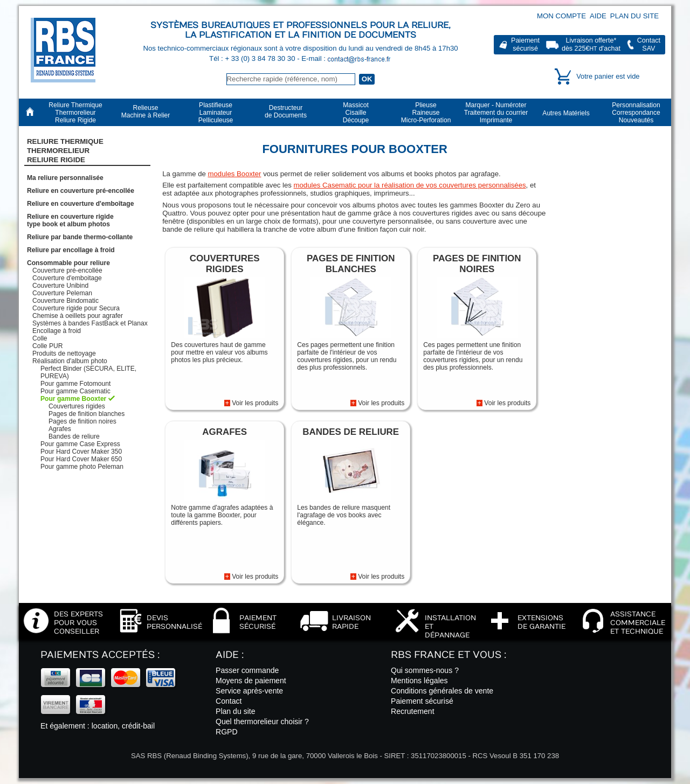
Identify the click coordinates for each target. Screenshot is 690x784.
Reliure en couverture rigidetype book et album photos (70, 220)
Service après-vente (249, 691)
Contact (229, 701)
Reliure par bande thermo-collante (80, 237)
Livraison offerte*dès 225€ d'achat (591, 44)
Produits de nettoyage (64, 353)
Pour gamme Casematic (75, 391)
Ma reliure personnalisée (65, 178)
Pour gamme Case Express (80, 444)
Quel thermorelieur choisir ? (262, 721)
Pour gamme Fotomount (75, 384)
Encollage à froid (57, 331)
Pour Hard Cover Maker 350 (81, 452)
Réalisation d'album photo (70, 361)
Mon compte (561, 16)
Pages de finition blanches (87, 414)
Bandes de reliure (74, 436)
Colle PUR (47, 346)
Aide (598, 16)
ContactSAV (649, 44)
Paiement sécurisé (422, 701)
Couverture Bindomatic (65, 301)
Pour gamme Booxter (73, 399)
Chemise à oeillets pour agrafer (78, 316)
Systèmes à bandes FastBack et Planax (90, 323)
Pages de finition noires (82, 421)
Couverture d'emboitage (67, 278)
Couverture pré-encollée (67, 270)
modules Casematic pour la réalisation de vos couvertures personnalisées (410, 185)
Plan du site (634, 16)
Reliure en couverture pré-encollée (81, 191)
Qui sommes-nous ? (425, 670)
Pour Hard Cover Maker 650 (81, 459)
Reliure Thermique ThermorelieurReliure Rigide (65, 151)
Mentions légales (419, 681)
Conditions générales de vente (442, 691)
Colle (40, 338)
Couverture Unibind (60, 286)
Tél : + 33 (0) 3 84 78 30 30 (253, 58)
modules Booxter (235, 174)
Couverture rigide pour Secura (76, 308)
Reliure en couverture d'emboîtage (80, 204)
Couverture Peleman (62, 293)
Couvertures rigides (77, 406)
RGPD (227, 732)
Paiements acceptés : (100, 655)
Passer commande (247, 670)
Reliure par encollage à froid (71, 250)
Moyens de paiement (251, 681)
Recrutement (413, 711)
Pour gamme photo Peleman (82, 467)
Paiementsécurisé (525, 44)
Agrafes (60, 429)
